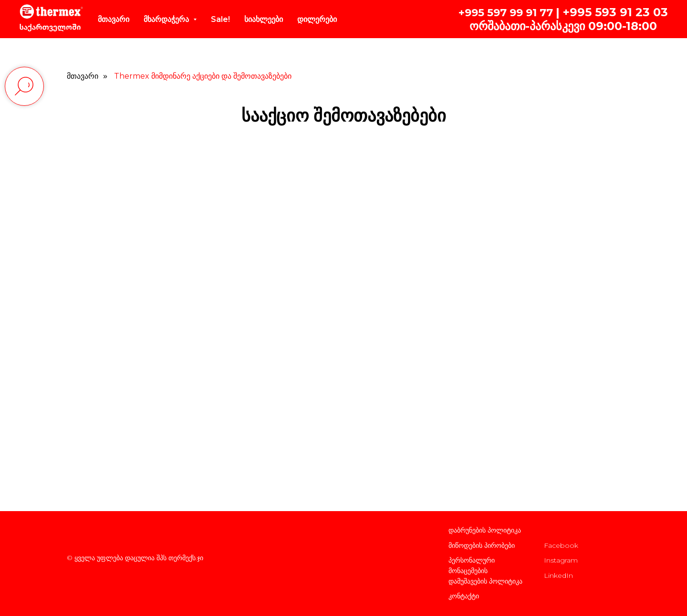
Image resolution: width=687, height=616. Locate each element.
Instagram (561, 560)
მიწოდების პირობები (482, 545)
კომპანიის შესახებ (572, 530)
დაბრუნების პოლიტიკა (485, 530)
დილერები (317, 19)
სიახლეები (264, 19)
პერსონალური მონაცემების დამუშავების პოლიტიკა (485, 570)
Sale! (220, 19)
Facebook (561, 545)
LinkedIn (558, 575)
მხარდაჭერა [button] (167, 19)
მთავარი (114, 19)
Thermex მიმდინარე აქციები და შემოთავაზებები (203, 76)
